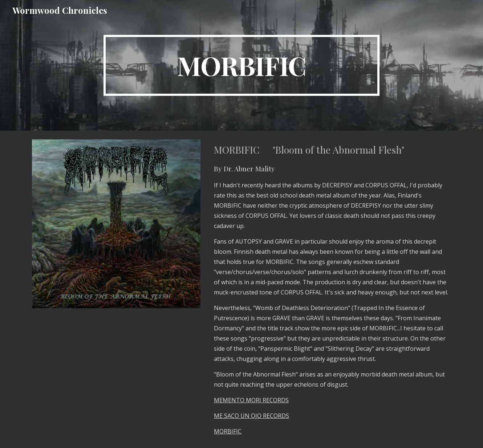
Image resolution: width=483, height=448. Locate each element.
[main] (241, 65)
